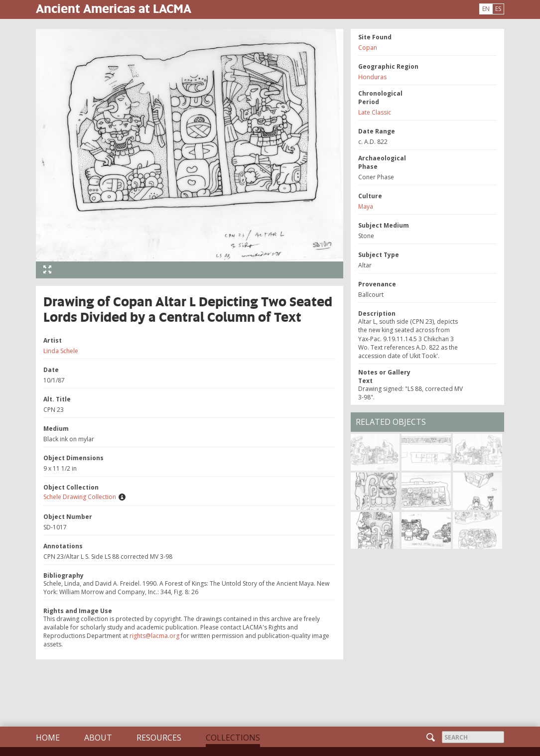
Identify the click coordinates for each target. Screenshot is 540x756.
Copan (368, 48)
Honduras (372, 77)
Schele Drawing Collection (80, 497)
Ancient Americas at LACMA (114, 8)
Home (48, 738)
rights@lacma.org (154, 636)
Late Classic (375, 112)
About (98, 738)
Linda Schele (61, 351)
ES (498, 9)
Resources (159, 738)
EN (486, 9)
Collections (233, 738)
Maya (366, 206)
